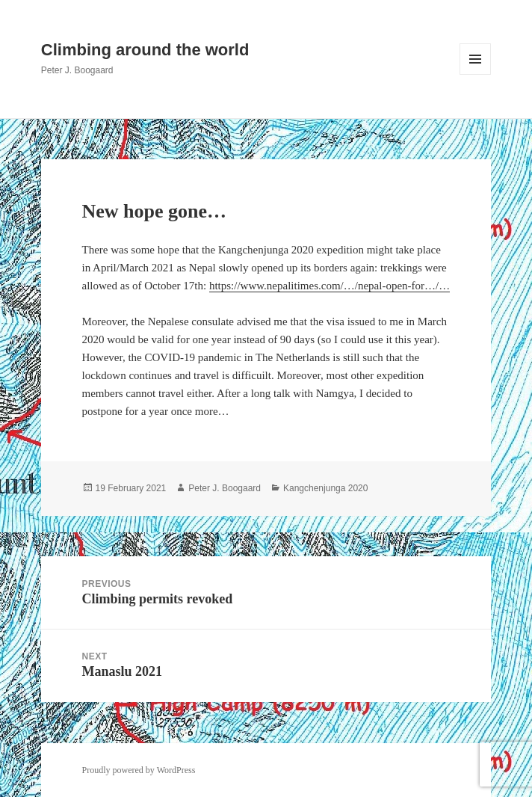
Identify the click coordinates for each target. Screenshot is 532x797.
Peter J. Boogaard (225, 488)
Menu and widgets (476, 74)
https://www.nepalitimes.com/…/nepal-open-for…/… (330, 286)
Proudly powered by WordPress (139, 770)
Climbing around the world (145, 50)
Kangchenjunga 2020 (325, 488)
